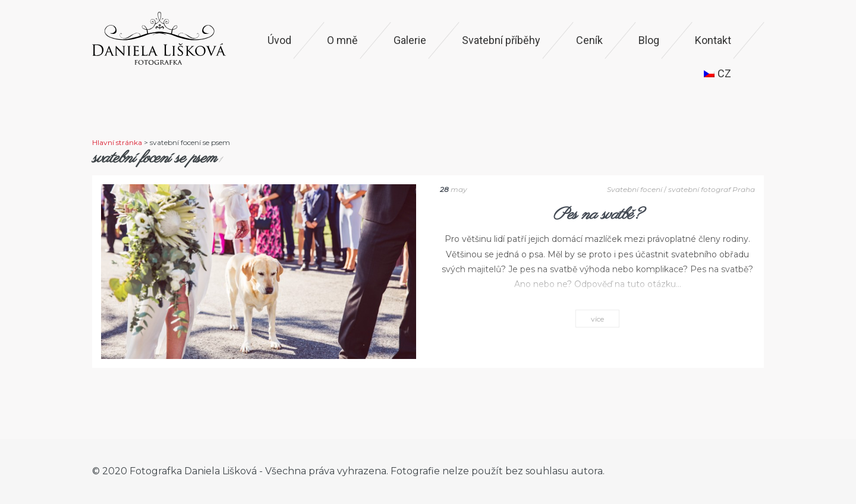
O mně (342, 40)
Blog (649, 40)
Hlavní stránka (117, 142)
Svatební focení (635, 189)
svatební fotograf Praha (712, 189)
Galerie (410, 40)
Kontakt (713, 40)
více (597, 319)
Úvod (279, 40)
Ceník (589, 40)
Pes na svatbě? (597, 215)
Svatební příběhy (501, 40)
